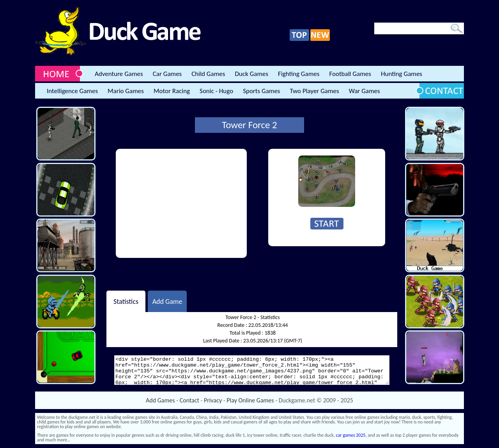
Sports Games (261, 91)
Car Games (167, 74)
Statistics (126, 301)
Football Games (350, 74)
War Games (365, 91)
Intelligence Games (72, 91)
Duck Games (251, 74)
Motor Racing (172, 91)
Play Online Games (250, 400)
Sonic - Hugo (216, 91)
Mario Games (126, 91)
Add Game (167, 301)
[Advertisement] (181, 203)
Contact (189, 400)
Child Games (208, 74)
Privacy (213, 400)
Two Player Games (315, 91)
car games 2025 (351, 435)
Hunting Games (402, 74)
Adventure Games (119, 74)
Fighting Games (299, 74)
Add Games (160, 400)
